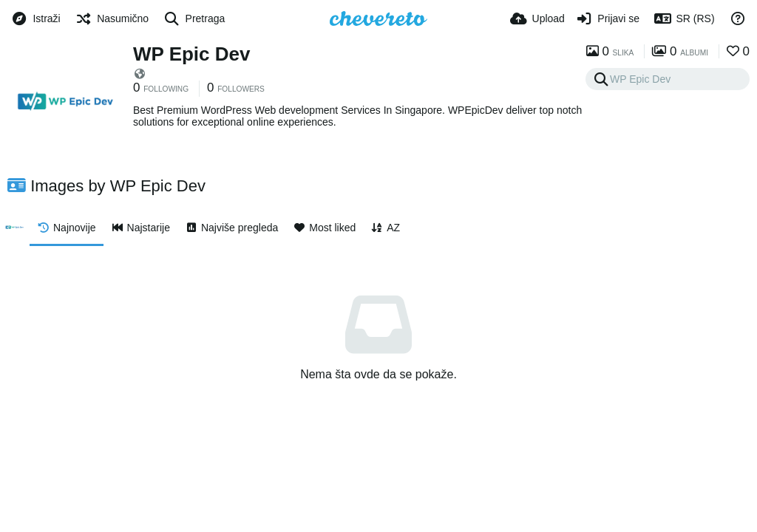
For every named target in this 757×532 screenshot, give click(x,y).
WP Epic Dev (191, 54)
